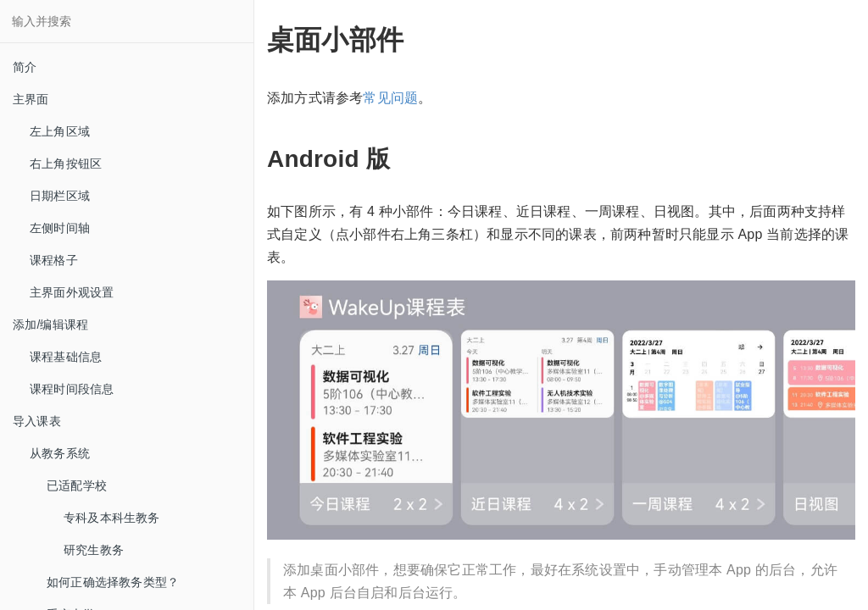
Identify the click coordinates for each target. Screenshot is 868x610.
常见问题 (390, 98)
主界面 (31, 99)
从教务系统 (60, 453)
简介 (25, 67)
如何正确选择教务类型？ (113, 582)
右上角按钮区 (66, 164)
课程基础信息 (66, 357)
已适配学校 (77, 485)
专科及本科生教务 (112, 518)
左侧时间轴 (60, 228)
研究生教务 (94, 550)
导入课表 (37, 421)
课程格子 (54, 260)
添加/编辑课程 (50, 324)
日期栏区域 (60, 196)
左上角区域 (60, 131)
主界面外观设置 (72, 292)
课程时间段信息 (72, 389)
